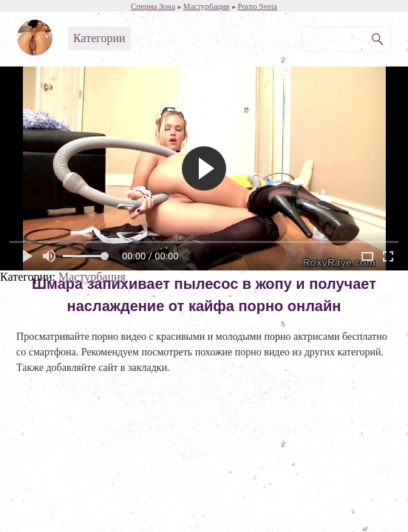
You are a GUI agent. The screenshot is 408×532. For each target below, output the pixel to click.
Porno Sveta (257, 6)
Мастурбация (92, 277)
